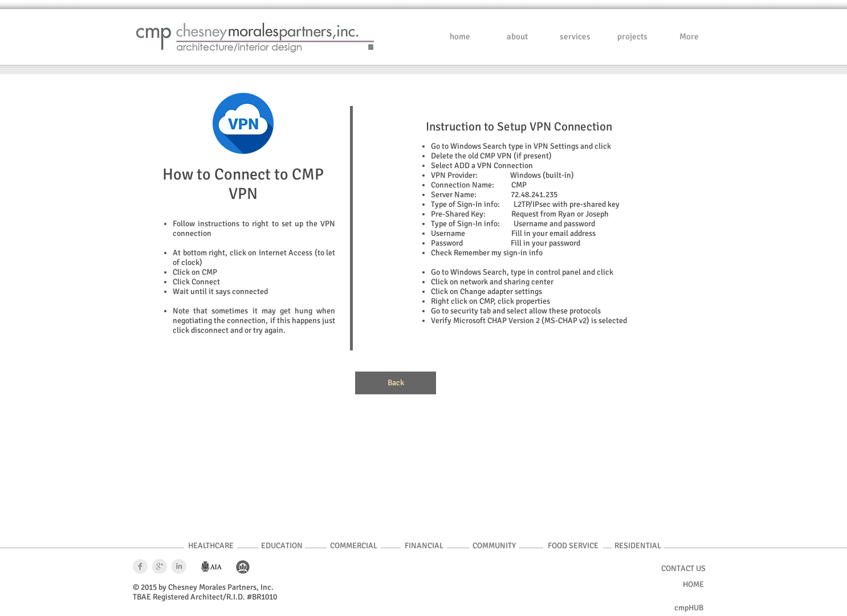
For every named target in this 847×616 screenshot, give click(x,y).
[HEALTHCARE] (211, 546)
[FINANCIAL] (424, 546)
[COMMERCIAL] (354, 546)
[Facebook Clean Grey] (140, 566)
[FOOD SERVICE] (573, 546)
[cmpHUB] (689, 608)
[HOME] (692, 585)
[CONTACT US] (683, 569)
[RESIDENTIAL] (638, 546)
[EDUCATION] (282, 546)
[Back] (396, 383)
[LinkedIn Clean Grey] (179, 566)
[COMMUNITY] (494, 546)
